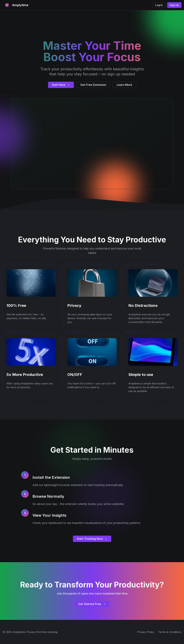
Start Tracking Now (92, 539)
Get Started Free (92, 604)
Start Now (61, 85)
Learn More (124, 85)
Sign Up (174, 5)
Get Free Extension (93, 85)
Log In (159, 5)
